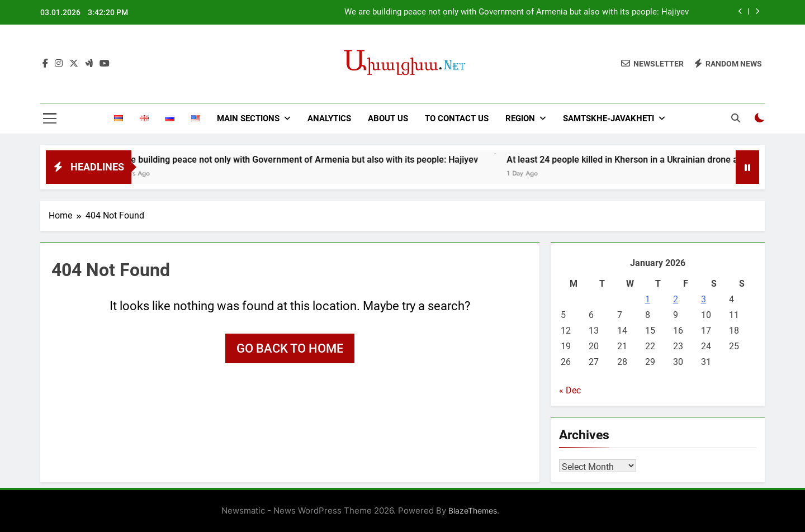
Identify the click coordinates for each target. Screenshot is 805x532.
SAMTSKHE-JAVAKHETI (609, 118)
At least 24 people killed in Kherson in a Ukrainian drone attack (644, 160)
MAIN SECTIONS (248, 118)
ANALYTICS (329, 118)
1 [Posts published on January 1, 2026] (648, 299)
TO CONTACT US (457, 118)
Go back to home (290, 348)
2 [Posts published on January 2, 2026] (676, 299)
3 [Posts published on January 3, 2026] (704, 299)
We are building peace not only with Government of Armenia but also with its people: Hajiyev (517, 12)
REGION (520, 118)
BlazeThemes (473, 510)
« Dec (570, 390)
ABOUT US (388, 118)
